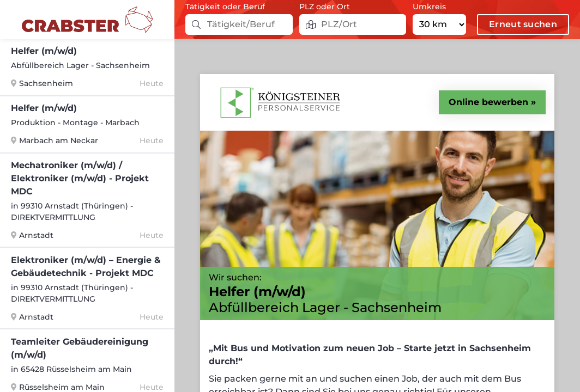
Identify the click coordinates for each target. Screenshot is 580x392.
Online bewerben (488, 102)
